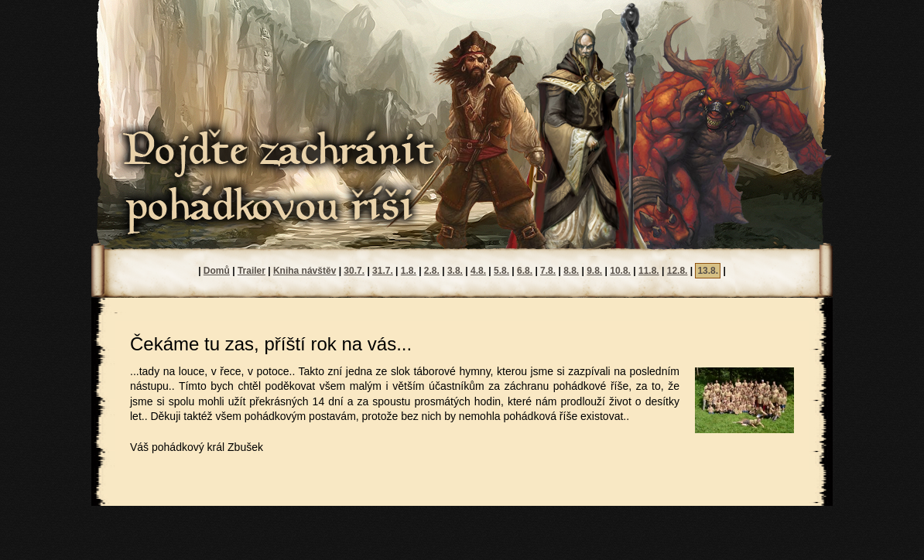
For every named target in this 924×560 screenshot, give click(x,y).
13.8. (708, 271)
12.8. (678, 271)
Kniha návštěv (305, 271)
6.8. (525, 271)
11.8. (649, 271)
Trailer (252, 271)
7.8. (548, 271)
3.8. (455, 271)
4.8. (478, 271)
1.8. (409, 271)
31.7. (383, 271)
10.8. (620, 271)
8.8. (571, 271)
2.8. (432, 271)
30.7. (354, 271)
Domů (217, 271)
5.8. (501, 271)
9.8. (594, 271)
